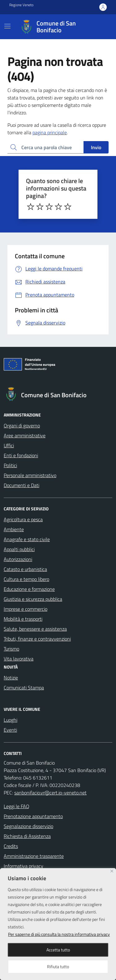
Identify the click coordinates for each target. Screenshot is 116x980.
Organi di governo (22, 426)
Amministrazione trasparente (34, 856)
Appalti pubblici (19, 549)
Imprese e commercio (26, 609)
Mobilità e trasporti (23, 619)
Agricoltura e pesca (23, 519)
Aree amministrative (25, 435)
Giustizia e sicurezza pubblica (33, 599)
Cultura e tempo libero (26, 579)
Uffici (9, 445)
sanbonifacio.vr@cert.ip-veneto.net (50, 793)
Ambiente (14, 529)
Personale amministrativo (30, 475)
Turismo (11, 649)
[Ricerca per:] (45, 147)
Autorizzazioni (18, 559)
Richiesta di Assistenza (27, 836)
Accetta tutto (58, 950)
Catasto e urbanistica (25, 569)
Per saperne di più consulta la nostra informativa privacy (59, 934)
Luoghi (11, 720)
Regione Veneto (21, 5)
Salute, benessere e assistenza (35, 629)
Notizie (11, 678)
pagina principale (50, 132)
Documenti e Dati (21, 485)
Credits (11, 846)
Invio (96, 147)
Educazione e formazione (29, 589)
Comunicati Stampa (24, 688)
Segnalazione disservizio (28, 826)
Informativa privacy (24, 866)
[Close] (112, 871)
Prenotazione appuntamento (33, 816)
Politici (10, 465)
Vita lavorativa (19, 659)
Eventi (10, 730)
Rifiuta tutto (58, 966)
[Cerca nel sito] (99, 27)
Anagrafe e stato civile (27, 539)
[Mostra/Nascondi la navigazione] (7, 26)
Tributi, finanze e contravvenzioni (37, 639)
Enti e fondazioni (21, 455)
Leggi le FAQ (17, 806)
